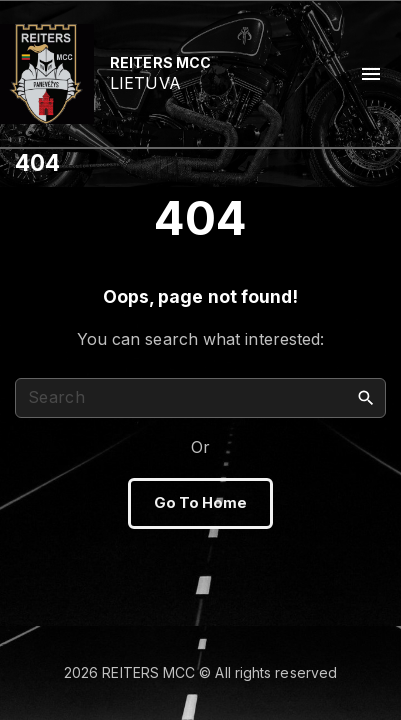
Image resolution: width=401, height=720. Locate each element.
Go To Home (201, 503)
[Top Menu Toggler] (371, 74)
